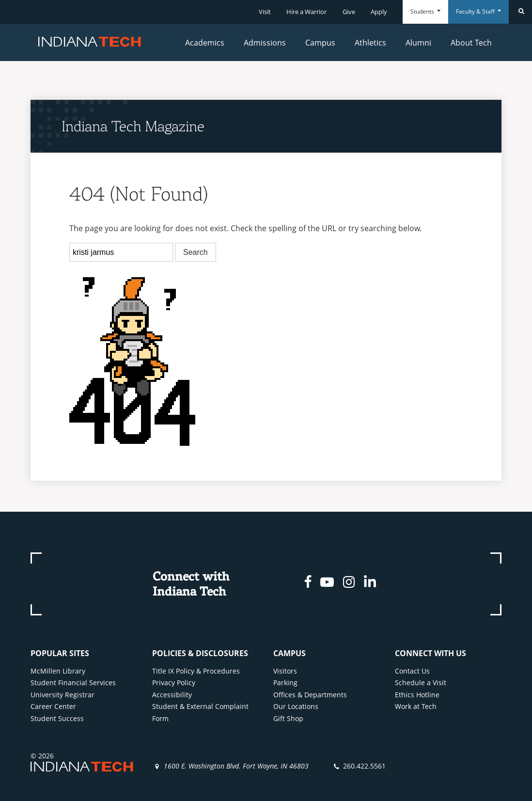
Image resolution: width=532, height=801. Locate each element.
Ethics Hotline (417, 695)
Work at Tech (416, 706)
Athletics (370, 43)
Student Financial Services (73, 683)
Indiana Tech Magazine (133, 126)
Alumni (418, 43)
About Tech (471, 43)
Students (425, 11)
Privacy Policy (174, 683)
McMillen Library (58, 671)
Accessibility (172, 695)
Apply (379, 12)
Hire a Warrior (306, 12)
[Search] (520, 12)
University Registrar (63, 695)
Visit (265, 12)
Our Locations (296, 706)
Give (349, 12)
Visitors (285, 671)
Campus (320, 43)
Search (196, 252)
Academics (205, 43)
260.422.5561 (364, 766)
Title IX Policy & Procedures (196, 671)
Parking (285, 683)
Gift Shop (288, 718)
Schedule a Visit (421, 683)
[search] (121, 252)
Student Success (57, 718)
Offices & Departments (310, 695)
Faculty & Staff (478, 11)
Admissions (265, 43)
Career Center (53, 706)
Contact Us (412, 671)
